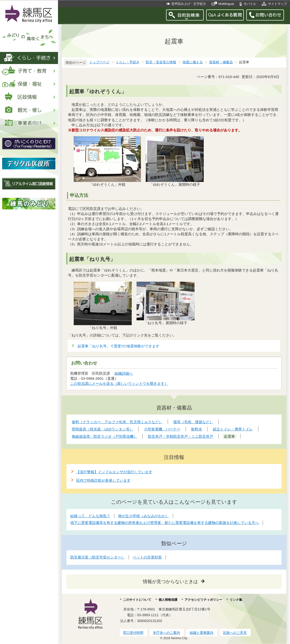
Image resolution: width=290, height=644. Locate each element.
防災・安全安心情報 (161, 62)
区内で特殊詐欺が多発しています (103, 480)
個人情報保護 (168, 600)
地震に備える (193, 62)
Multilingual (226, 4)
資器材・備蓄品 (221, 62)
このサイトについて (137, 600)
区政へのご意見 (235, 633)
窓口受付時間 (133, 633)
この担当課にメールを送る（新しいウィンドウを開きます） (119, 383)
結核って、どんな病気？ (90, 516)
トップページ (99, 62)
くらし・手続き (128, 62)
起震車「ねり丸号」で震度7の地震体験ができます (118, 346)
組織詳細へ (124, 373)
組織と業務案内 (202, 633)
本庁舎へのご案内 (167, 633)
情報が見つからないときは (170, 582)
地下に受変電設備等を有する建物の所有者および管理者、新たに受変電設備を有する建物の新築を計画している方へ (165, 523)
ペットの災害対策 (147, 557)
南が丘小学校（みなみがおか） (144, 516)
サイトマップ (277, 4)
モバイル (250, 4)
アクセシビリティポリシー (203, 600)
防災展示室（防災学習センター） (98, 557)
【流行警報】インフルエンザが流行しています (114, 472)
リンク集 (236, 600)
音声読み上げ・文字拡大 (189, 4)
